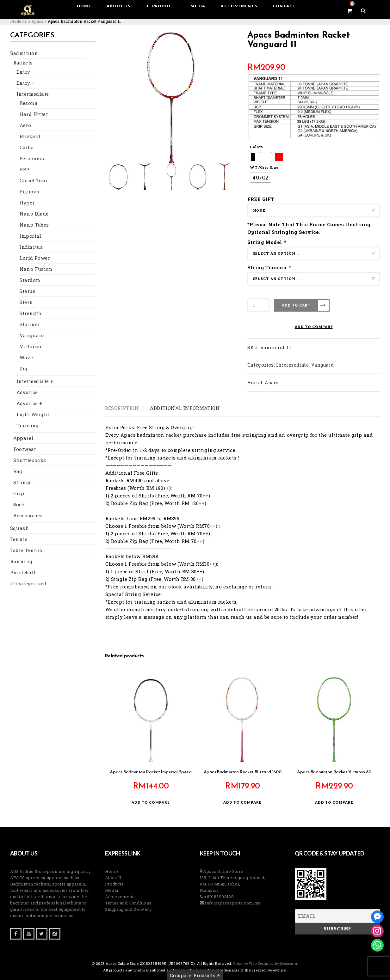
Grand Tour (34, 181)
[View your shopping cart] (342, 10)
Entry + (26, 83)
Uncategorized (28, 584)
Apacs (272, 383)
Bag (18, 472)
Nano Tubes (34, 225)
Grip (19, 494)
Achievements (121, 897)
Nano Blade (34, 214)
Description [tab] (122, 408)
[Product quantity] (258, 305)
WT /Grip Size (264, 167)
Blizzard (30, 137)
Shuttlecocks (30, 460)
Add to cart (296, 305)
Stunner (30, 325)
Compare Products (195, 975)
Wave (26, 358)
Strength (31, 313)
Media (112, 891)
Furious (30, 192)
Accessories (28, 516)
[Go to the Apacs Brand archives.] (37, 21)
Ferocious (32, 159)
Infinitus (31, 247)
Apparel (23, 438)
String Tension (270, 267)
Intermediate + (35, 381)
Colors (256, 147)
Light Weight (33, 415)
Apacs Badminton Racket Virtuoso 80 (334, 773)
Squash (19, 528)
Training (28, 426)
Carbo (27, 148)
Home (112, 872)
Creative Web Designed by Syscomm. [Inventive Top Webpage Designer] (265, 964)
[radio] (255, 157)
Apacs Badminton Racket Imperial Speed (151, 773)
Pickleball (23, 573)
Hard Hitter (34, 114)
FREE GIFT (261, 199)
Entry (23, 72)
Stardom (30, 280)
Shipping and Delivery (128, 910)
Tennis (19, 539)
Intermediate (33, 94)
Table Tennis (26, 551)
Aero (25, 125)
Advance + (29, 404)
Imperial (31, 236)
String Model (267, 242)
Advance (27, 393)
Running (21, 562)
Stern (26, 302)
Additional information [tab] (185, 408)
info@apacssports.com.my (232, 903)
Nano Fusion (36, 269)
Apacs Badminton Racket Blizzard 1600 (243, 773)
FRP (25, 170)
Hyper (27, 203)
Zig (24, 369)
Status (28, 291)
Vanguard (32, 336)
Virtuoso (31, 347)
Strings (23, 483)
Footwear (25, 449)
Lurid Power (35, 258)
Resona (29, 103)
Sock (19, 505)
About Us (115, 878)
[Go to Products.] (19, 21)
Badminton (24, 53)
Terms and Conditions (128, 903)
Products (114, 884)
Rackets (23, 63)
